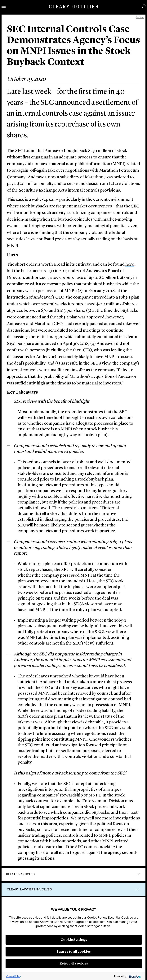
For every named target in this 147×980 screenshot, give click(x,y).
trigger (137, 889)
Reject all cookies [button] (74, 964)
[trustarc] (134, 976)
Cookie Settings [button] (74, 940)
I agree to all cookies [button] (74, 952)
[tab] (73, 874)
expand (138, 874)
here (130, 265)
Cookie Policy (14, 976)
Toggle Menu (4, 6)
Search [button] (144, 6)
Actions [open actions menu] (140, 17)
